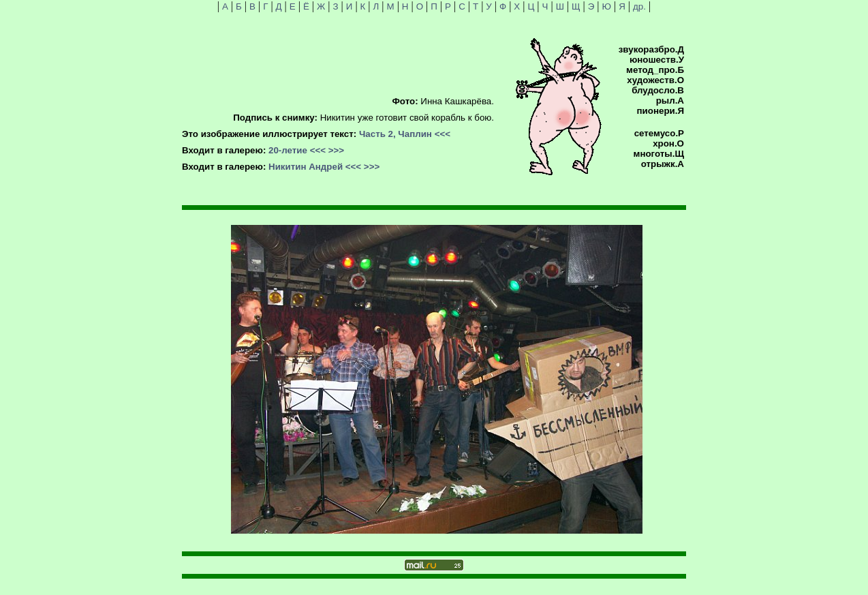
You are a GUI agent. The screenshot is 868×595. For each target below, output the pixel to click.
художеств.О (655, 80)
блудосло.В (658, 90)
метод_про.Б (655, 70)
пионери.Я (661, 111)
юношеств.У (657, 60)
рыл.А (670, 101)
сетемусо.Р (659, 133)
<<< (443, 134)
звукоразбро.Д (651, 49)
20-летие (288, 150)
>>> (336, 150)
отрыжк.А (663, 164)
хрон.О (668, 143)
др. (639, 6)
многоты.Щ (659, 154)
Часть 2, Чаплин (396, 134)
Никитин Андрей (306, 167)
